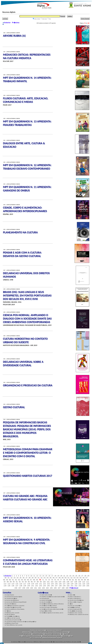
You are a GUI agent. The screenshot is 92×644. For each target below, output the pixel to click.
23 (70, 576)
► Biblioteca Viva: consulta (12, 613)
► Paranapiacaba (44, 598)
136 (13, 586)
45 (50, 578)
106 (68, 582)
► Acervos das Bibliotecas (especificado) (16, 602)
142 (37, 586)
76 (58, 580)
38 (30, 578)
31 (9, 578)
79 (67, 580)
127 (64, 584)
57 (86, 578)
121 (40, 584)
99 (41, 582)
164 (47, 588)
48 (59, 578)
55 (80, 578)
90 (14, 582)
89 (11, 582)
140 (29, 586)
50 (65, 578)
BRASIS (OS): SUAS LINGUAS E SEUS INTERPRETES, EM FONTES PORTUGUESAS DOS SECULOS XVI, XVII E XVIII (27, 295)
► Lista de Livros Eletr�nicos (76, 600)
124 (52, 584)
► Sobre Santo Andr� (46, 595)
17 (52, 576)
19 (58, 576)
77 (61, 580)
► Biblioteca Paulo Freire (11, 623)
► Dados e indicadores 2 (74, 598)
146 (52, 586)
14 (43, 576)
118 (29, 584)
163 (43, 588)
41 (39, 578)
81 (73, 580)
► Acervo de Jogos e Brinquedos (48, 607)
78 (64, 580)
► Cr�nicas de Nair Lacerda (12, 618)
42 (42, 578)
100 (44, 582)
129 (72, 584)
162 (39, 588)
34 (18, 578)
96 (32, 582)
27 (82, 576)
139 (25, 586)
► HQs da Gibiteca (10, 614)
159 (28, 588)
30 (6, 578)
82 (76, 580)
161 (36, 588)
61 (13, 580)
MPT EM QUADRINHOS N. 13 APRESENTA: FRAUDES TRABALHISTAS (27, 123)
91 (17, 582)
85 (85, 580)
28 (85, 576)
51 (68, 578)
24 (73, 576)
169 (67, 588)
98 (38, 582)
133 (88, 584)
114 (13, 584)
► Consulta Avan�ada (11, 598)
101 (48, 582)
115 (17, 584)
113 (9, 584)
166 (55, 588)
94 (26, 582)
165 (51, 588)
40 (36, 578)
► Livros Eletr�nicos (10, 604)
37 (27, 578)
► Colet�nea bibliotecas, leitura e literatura (52, 604)
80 (70, 580)
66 (28, 580)
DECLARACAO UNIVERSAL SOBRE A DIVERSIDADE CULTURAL (23, 363)
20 (61, 576)
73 (49, 580)
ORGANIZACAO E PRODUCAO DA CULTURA (28, 385)
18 (55, 576)
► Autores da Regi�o (46, 600)
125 (56, 584)
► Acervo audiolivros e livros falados (15, 609)
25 (76, 576)
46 (53, 578)
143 (40, 586)
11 (34, 576)
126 (60, 584)
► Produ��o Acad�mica (12, 616)
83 (79, 580)
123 (48, 584)
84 (82, 580)
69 (37, 580)
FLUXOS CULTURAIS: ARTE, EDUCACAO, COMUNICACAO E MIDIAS (26, 100)
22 (67, 576)
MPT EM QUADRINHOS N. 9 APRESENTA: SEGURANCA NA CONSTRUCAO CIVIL (27, 541)
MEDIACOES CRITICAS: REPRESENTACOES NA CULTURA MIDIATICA (27, 56)
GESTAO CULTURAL (14, 407)
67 (31, 580)
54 (77, 578)
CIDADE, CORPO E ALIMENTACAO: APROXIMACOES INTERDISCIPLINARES (25, 209)
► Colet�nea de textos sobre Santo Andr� (52, 609)
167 (59, 588)
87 (5, 582)
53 (74, 578)
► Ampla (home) (9, 595)
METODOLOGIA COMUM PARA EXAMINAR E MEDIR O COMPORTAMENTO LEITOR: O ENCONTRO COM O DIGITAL (28, 453)
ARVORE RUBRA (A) (14, 36)
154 (84, 586)
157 (20, 588)
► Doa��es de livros (74, 607)
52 (71, 578)
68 (34, 580)
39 (33, 578)
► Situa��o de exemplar (75, 611)
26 (79, 576)
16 (49, 576)
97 (35, 582)
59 (7, 580)
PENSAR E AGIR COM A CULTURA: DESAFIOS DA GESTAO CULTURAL (22, 254)
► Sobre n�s (71, 595)
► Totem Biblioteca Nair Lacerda (13, 625)
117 (25, 584)
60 (10, 580)
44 (47, 578)
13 (40, 576)
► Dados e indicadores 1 (74, 597)
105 (64, 582)
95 (29, 582)
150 (68, 586)
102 (52, 582)
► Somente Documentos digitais (13, 597)
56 (83, 578)
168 (63, 588)
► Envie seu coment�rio (75, 606)
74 (52, 580)
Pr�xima (74, 588)
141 (33, 586)
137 (17, 586)
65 (25, 580)
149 (64, 586)
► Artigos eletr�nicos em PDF (13, 607)
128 (68, 584)
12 (37, 576)
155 (88, 586)
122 (44, 584)
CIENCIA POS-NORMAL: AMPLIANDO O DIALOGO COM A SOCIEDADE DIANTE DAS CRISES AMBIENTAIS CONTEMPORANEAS (27, 319)
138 (21, 586)
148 (60, 586)
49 (62, 578)
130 (76, 584)
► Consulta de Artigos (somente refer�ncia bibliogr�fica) (20, 622)
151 (72, 586)
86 (88, 580)
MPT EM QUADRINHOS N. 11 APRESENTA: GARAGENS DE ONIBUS (27, 189)
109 (80, 582)
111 (88, 582)
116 (21, 584)
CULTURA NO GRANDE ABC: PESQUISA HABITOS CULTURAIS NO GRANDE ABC (25, 498)
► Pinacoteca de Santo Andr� (13, 620)
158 (24, 588)
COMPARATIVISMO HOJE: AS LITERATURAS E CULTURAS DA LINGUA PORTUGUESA (28, 562)
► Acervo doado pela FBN (75, 609)
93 (23, 582)
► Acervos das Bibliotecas (12, 600)
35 (21, 578)
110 (84, 582)
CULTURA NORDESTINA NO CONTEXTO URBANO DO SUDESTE (25, 340)
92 (20, 582)
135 (9, 586)
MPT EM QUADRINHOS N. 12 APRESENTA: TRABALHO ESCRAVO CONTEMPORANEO (27, 167)
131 (80, 584)
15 (46, 576)
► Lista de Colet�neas (46, 602)
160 (32, 588)
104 (60, 582)
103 (56, 582)
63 (19, 580)
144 (44, 586)
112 (5, 584)
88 (8, 582)
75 (55, 580)
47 (56, 578)
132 (84, 584)
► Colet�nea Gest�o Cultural (48, 606)
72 (46, 580)
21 (64, 576)
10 (31, 576)
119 (33, 584)
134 (5, 586)
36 (24, 578)
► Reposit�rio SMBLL (46, 611)
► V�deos (8, 611)
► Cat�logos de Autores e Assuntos (14, 606)
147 (56, 586)
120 (37, 584)
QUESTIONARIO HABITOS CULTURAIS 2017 (28, 476)
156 (16, 588)
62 (16, 580)
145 (48, 586)
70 (40, 580)
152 (76, 586)
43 (45, 578)
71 (43, 580)
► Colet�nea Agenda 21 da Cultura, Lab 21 (51, 613)
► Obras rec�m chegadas (75, 602)
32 (12, 578)
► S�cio (70, 604)
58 (4, 580)
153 (80, 586)
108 (76, 582)
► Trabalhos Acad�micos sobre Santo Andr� (52, 597)
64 (22, 580)
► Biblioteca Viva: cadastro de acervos (78, 614)
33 (15, 578)
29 (88, 576)
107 (72, 582)
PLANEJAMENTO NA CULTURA (20, 232)
